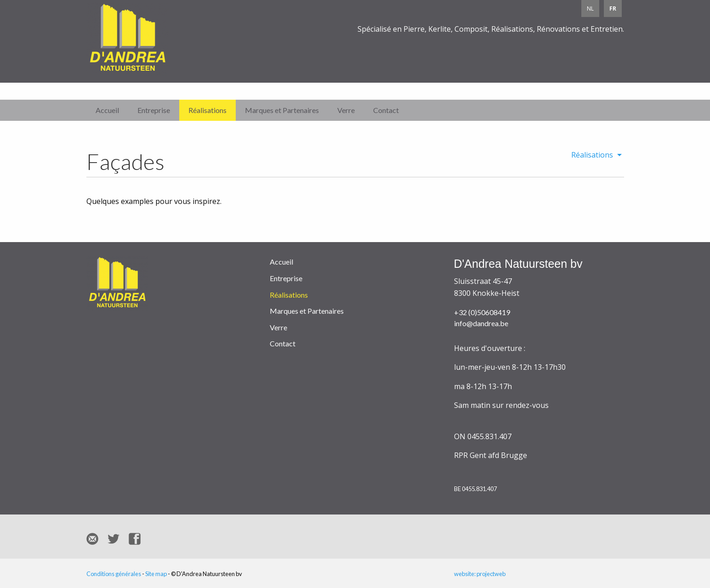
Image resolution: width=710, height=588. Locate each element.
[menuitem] (594, 155)
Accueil (107, 110)
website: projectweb (480, 574)
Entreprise (154, 110)
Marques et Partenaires (282, 110)
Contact (386, 110)
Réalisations (207, 110)
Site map (156, 574)
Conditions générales (114, 574)
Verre (346, 110)
